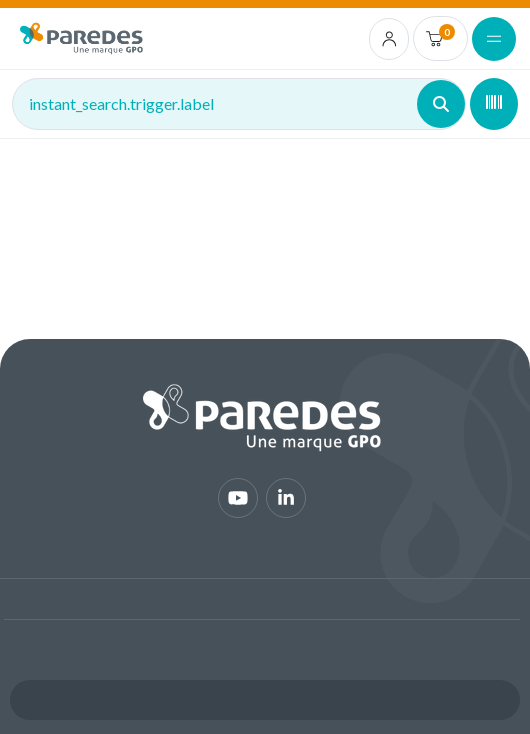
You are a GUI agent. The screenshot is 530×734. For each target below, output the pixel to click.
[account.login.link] (389, 39)
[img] (81, 38)
